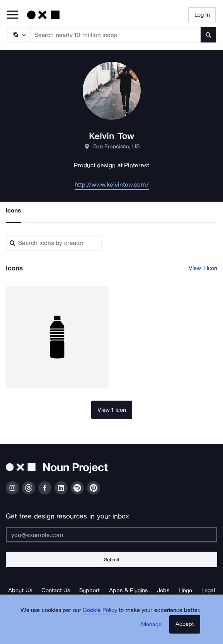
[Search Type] (18, 35)
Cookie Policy (100, 610)
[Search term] (116, 35)
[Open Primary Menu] (12, 15)
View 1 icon (203, 268)
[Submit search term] (208, 35)
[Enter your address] (111, 535)
